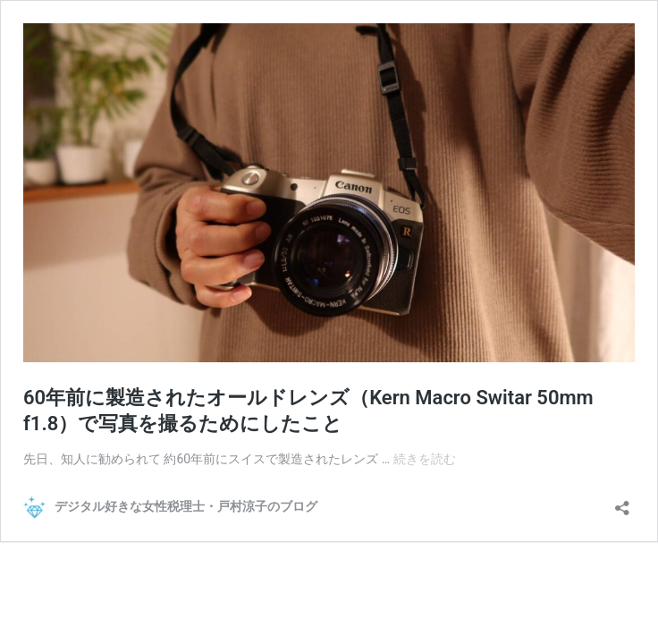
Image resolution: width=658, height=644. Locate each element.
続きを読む (425, 459)
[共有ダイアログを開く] (622, 502)
